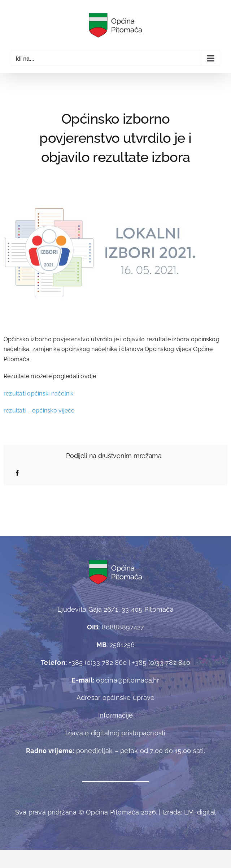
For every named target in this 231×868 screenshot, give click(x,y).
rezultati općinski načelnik (38, 394)
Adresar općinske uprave (116, 698)
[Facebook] (17, 473)
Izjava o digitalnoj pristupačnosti (115, 733)
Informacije (116, 715)
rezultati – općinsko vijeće (39, 411)
